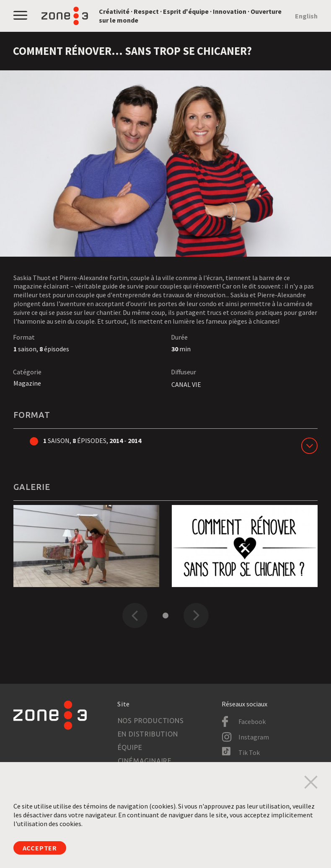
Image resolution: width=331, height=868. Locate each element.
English (306, 16)
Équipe (130, 747)
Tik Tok (249, 752)
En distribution (148, 734)
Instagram (254, 737)
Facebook (252, 721)
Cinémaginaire (145, 761)
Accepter (40, 848)
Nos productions (151, 721)
